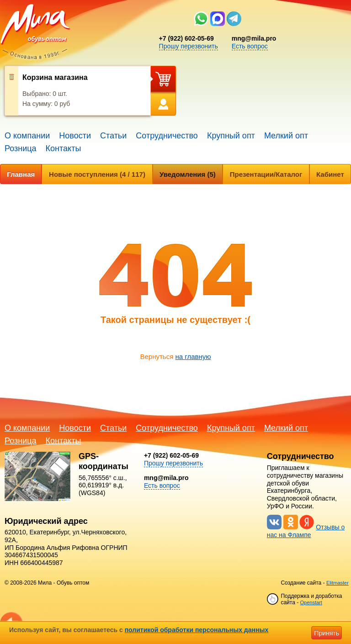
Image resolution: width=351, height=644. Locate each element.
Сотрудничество (167, 136)
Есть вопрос (250, 46)
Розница (21, 148)
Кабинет (330, 174)
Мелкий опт (286, 136)
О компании (27, 136)
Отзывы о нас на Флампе (306, 531)
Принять (327, 633)
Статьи (113, 136)
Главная (21, 174)
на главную (193, 356)
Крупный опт (231, 136)
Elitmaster (338, 583)
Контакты (64, 148)
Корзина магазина (55, 77)
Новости (75, 136)
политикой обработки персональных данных (197, 630)
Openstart (311, 602)
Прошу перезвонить (189, 46)
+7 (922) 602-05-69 (186, 38)
